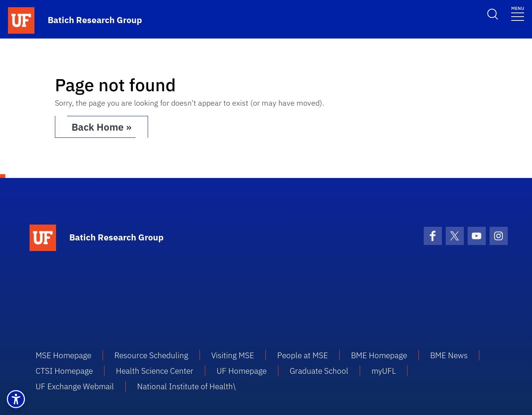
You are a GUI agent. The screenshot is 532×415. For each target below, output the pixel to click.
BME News (449, 355)
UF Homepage (242, 371)
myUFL (384, 371)
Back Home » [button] (101, 127)
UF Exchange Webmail (75, 386)
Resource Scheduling (151, 355)
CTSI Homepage (64, 371)
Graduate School (319, 371)
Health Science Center (155, 371)
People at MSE (303, 355)
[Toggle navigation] (518, 13)
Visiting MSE (233, 355)
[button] (16, 399)
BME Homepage (379, 355)
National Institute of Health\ (186, 386)
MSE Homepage (63, 355)
